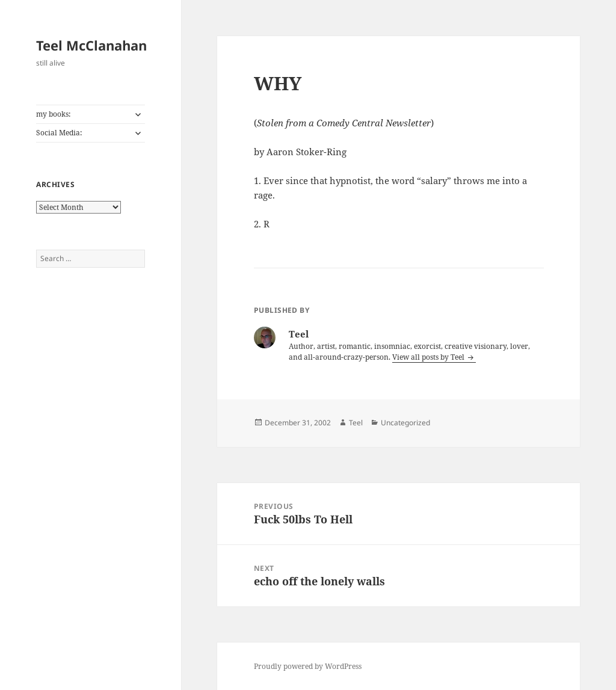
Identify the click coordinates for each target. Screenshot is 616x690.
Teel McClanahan (91, 45)
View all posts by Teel (429, 357)
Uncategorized (405, 423)
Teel (356, 423)
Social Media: (59, 133)
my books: (53, 114)
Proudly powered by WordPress (308, 666)
